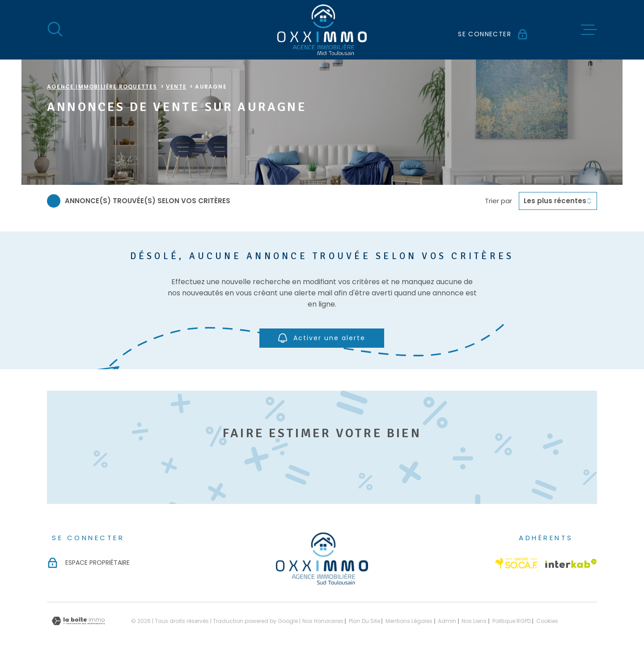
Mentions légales (409, 621)
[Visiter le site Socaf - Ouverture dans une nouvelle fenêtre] (517, 563)
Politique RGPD (512, 621)
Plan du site (364, 621)
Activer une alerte (322, 338)
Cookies (547, 621)
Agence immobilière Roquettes (102, 87)
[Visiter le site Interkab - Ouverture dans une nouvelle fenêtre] (571, 563)
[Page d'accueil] (322, 30)
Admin (447, 621)
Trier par (498, 201)
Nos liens (474, 621)
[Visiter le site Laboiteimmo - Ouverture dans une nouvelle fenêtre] (78, 621)
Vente (176, 87)
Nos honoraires (323, 621)
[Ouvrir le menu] (589, 30)
